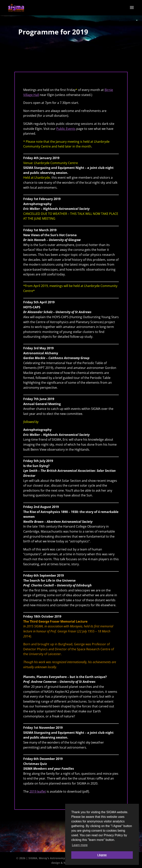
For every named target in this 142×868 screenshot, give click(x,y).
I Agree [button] (102, 855)
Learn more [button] (80, 845)
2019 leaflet (38, 791)
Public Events (66, 129)
